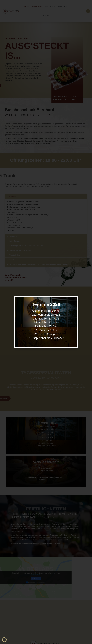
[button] (75, 299)
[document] (46, 322)
